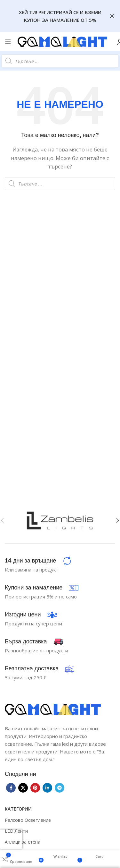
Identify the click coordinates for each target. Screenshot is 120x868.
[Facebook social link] (11, 788)
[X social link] (23, 788)
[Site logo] (62, 41)
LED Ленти (16, 831)
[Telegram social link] (60, 788)
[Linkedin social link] (47, 788)
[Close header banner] (112, 16)
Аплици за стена (23, 842)
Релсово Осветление (28, 820)
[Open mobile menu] (8, 42)
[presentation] (11, 839)
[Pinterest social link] (35, 788)
